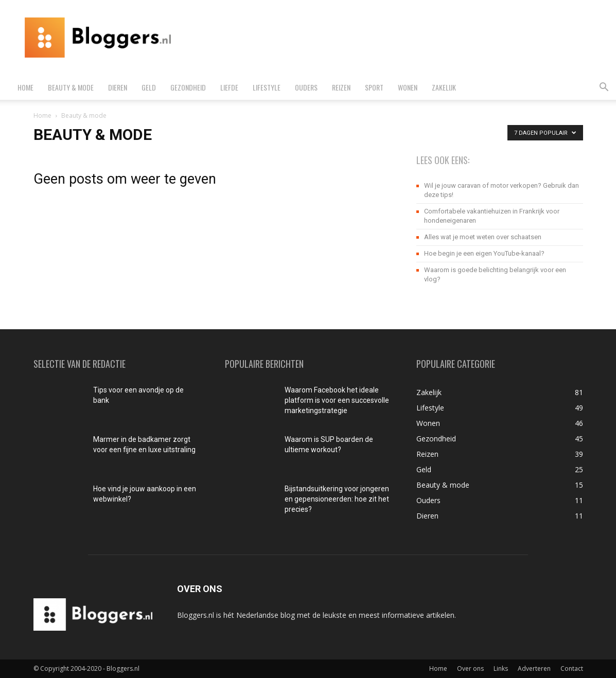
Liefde (229, 87)
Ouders (306, 87)
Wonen (408, 87)
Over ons (470, 668)
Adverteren (534, 668)
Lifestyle (267, 87)
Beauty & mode (71, 87)
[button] (604, 88)
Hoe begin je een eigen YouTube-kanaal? (484, 253)
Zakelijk (444, 87)
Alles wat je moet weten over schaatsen (483, 237)
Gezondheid (188, 87)
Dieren (118, 87)
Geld (149, 87)
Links (501, 668)
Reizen (341, 87)
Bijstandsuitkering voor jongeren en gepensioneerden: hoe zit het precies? (337, 499)
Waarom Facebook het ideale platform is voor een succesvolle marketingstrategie (337, 400)
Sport (374, 87)
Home (25, 87)
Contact (572, 668)
